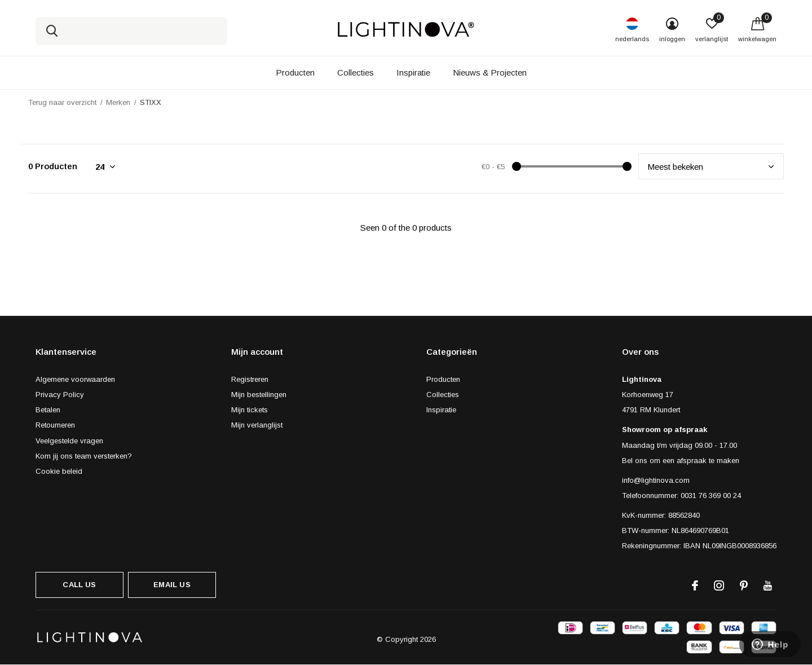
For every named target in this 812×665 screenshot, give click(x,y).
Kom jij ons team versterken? (84, 456)
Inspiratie (413, 72)
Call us (79, 585)
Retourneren (55, 425)
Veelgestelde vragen (69, 441)
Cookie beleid (59, 471)
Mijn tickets (250, 410)
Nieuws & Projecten (490, 72)
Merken (118, 102)
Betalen (48, 410)
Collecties (356, 72)
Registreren (250, 379)
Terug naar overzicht (62, 102)
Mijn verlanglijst (257, 425)
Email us (172, 585)
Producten (295, 72)
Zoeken (51, 31)
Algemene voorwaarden (75, 379)
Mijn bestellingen (259, 395)
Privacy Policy (60, 395)
